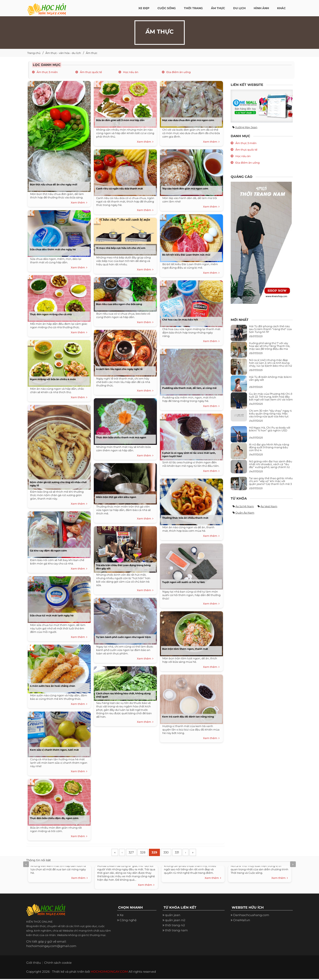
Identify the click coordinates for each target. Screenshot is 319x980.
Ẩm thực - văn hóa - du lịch (63, 53)
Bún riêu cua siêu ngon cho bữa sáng (119, 304)
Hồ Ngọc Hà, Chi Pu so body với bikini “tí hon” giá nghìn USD (270, 429)
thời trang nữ (175, 926)
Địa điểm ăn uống (178, 72)
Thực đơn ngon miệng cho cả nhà (51, 314)
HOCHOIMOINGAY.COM (109, 973)
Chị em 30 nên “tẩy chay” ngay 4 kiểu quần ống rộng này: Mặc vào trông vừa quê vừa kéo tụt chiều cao (270, 415)
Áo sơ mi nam (245, 506)
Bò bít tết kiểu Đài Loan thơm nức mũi (186, 255)
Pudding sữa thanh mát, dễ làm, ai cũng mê (189, 388)
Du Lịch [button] (239, 8)
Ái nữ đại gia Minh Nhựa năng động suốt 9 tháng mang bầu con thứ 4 (269, 447)
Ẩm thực (92, 53)
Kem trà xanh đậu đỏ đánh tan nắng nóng (188, 717)
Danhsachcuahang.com (251, 916)
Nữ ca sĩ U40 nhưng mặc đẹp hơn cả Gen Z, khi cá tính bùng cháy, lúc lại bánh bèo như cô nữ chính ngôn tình (270, 364)
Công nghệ (128, 921)
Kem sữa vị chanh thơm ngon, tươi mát (54, 750)
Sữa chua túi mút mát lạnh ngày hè (52, 615)
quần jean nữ (175, 921)
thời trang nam (176, 931)
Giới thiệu (34, 964)
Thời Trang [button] (193, 8)
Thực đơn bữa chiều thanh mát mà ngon (121, 437)
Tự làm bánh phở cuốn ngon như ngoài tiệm (123, 637)
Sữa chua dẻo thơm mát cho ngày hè (53, 249)
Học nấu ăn (130, 72)
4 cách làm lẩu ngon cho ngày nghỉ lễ (119, 369)
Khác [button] (281, 8)
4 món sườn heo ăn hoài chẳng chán (52, 686)
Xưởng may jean (246, 127)
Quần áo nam (245, 513)
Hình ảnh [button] (261, 8)
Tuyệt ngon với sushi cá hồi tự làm (184, 582)
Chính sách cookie (58, 964)
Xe (122, 916)
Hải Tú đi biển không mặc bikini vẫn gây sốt (270, 378)
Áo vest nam (269, 506)
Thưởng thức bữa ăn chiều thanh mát (185, 518)
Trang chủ (34, 53)
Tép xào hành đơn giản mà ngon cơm (185, 189)
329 (160, 853)
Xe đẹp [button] (144, 8)
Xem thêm (79, 203)
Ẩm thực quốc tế (91, 72)
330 (173, 853)
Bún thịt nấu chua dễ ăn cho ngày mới (54, 184)
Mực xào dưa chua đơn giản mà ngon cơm (188, 120)
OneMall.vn (242, 921)
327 (134, 853)
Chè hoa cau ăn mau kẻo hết (180, 320)
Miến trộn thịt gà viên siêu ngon (116, 497)
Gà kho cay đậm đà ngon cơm (48, 551)
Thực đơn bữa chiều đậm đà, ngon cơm (54, 818)
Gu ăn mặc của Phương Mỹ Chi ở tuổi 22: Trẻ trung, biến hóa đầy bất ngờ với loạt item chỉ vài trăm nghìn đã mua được (271, 398)
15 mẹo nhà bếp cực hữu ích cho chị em (121, 248)
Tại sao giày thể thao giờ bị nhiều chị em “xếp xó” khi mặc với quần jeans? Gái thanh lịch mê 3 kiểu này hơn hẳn (271, 483)
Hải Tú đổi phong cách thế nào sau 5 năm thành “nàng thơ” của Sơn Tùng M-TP (270, 329)
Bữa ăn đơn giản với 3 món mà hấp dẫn (120, 120)
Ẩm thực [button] (218, 8)
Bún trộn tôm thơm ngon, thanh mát (185, 649)
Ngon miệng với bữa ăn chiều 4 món (53, 379)
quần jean (173, 916)
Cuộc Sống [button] (167, 8)
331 (185, 853)
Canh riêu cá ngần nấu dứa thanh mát (119, 189)
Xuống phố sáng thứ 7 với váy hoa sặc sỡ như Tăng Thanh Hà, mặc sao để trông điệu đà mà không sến (270, 347)
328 (147, 853)
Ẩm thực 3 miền (47, 72)
